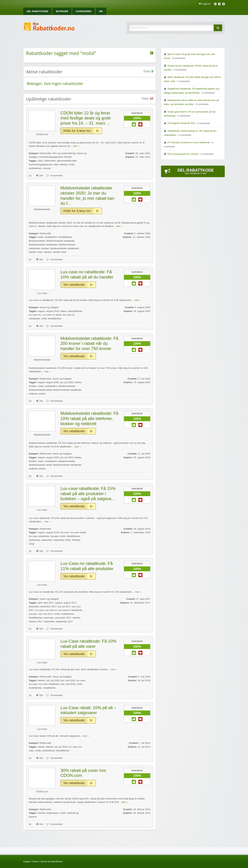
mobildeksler (68, 614)
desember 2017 (48, 606)
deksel (41, 747)
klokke (78, 382)
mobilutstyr (34, 540)
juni (74, 606)
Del (40, 176)
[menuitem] (37, 11)
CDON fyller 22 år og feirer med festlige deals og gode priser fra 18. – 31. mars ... (86, 118)
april (40, 603)
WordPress (57, 862)
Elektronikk (45, 153)
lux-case (65, 532)
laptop (63, 311)
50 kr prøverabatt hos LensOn (183, 154)
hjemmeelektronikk (67, 161)
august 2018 (53, 532)
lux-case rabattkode (39, 536)
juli (62, 382)
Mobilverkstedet (42, 209)
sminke (47, 168)
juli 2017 (66, 606)
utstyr (32, 544)
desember (34, 606)
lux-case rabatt (78, 532)
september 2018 (62, 540)
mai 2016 (70, 684)
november (49, 618)
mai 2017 (48, 614)
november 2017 (63, 618)
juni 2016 (70, 680)
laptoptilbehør (75, 311)
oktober (48, 252)
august (41, 311)
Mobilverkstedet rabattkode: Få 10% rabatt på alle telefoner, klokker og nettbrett (89, 418)
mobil (71, 164)
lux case (40, 610)
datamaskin (53, 813)
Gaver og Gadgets (49, 307)
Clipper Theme (31, 862)
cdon (40, 161)
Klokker (33, 386)
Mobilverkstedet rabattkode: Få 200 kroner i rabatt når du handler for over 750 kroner (89, 343)
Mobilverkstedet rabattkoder (43, 245)
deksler (42, 680)
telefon (42, 394)
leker (56, 164)
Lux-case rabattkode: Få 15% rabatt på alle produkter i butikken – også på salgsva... (88, 494)
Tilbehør (76, 540)
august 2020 (53, 311)
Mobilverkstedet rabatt (40, 390)
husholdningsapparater (41, 164)
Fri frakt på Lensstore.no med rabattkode (189, 142)
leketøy (64, 164)
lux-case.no (35, 315)
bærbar (42, 813)
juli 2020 (69, 382)
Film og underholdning (64, 153)
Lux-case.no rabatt (52, 315)
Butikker (62, 11)
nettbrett (33, 394)
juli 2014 (63, 747)
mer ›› (76, 146)
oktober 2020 (60, 252)
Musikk (68, 157)
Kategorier (84, 11)
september (47, 540)
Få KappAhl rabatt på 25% (181, 123)
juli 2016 (55, 680)
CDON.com (42, 134)
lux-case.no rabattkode (70, 610)
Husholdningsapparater (51, 157)
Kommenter (55, 176)
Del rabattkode (37, 11)
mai (40, 614)
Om (101, 11)
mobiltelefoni (35, 168)
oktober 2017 (36, 621)
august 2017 (70, 603)
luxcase (54, 536)
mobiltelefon (51, 237)
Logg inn (205, 4)
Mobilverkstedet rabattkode (61, 241)
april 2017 (49, 603)
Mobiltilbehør (65, 237)
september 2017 (64, 621)
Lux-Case (42, 293)
